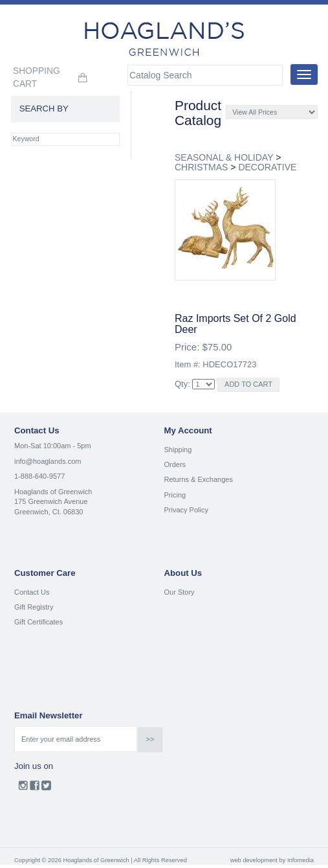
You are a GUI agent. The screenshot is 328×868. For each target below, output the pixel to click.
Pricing (175, 495)
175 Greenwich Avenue (51, 501)
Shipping (178, 450)
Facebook (35, 788)
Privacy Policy (186, 510)
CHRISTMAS (201, 167)
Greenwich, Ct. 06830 (49, 512)
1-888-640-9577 (39, 476)
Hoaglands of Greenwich (53, 492)
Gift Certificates (38, 622)
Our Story (180, 592)
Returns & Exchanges (199, 479)
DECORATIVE (267, 167)
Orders (175, 464)
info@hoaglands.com (48, 461)
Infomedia (301, 860)
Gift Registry (34, 607)
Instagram (23, 788)
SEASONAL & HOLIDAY (224, 157)
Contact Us (32, 592)
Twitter (46, 788)
